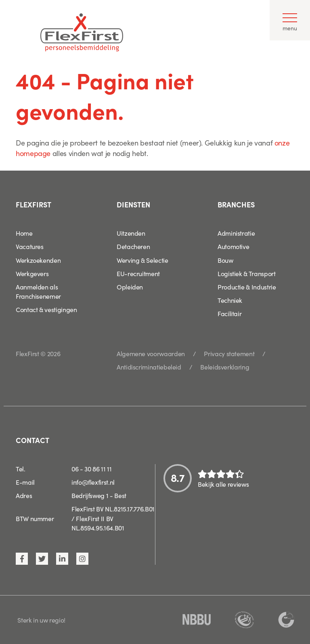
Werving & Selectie (142, 260)
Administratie (236, 233)
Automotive (233, 246)
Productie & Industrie (247, 287)
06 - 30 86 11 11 (91, 469)
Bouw (225, 260)
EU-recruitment (138, 273)
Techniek (230, 300)
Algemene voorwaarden (151, 353)
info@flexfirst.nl (93, 482)
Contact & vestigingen (46, 309)
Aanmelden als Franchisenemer (38, 291)
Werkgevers (32, 273)
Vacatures (30, 246)
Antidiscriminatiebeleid (149, 367)
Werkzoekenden (38, 260)
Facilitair (229, 313)
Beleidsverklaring (225, 367)
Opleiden (130, 287)
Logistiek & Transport (246, 273)
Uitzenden (131, 233)
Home (24, 233)
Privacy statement (229, 353)
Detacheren (133, 246)
